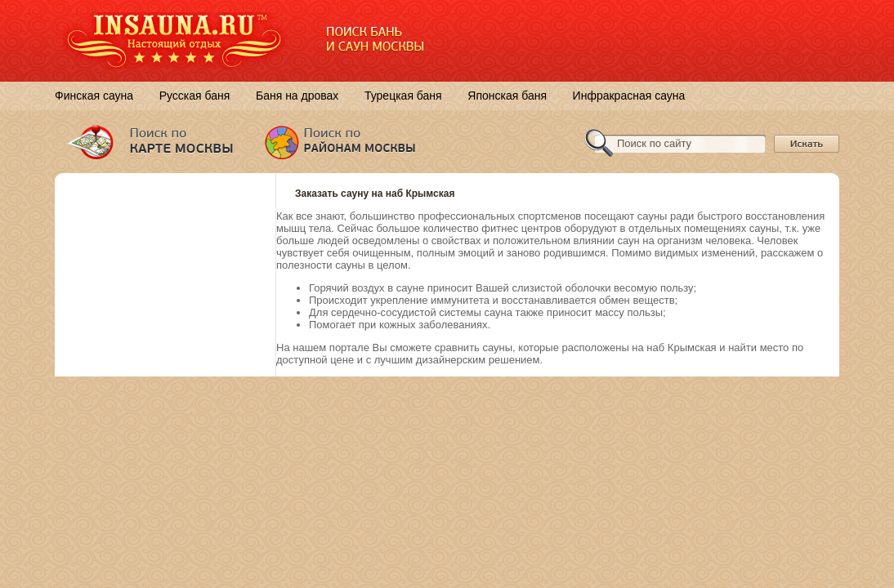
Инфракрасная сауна (629, 96)
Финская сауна (94, 96)
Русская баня (195, 96)
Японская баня (507, 96)
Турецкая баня (403, 96)
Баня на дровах (297, 96)
